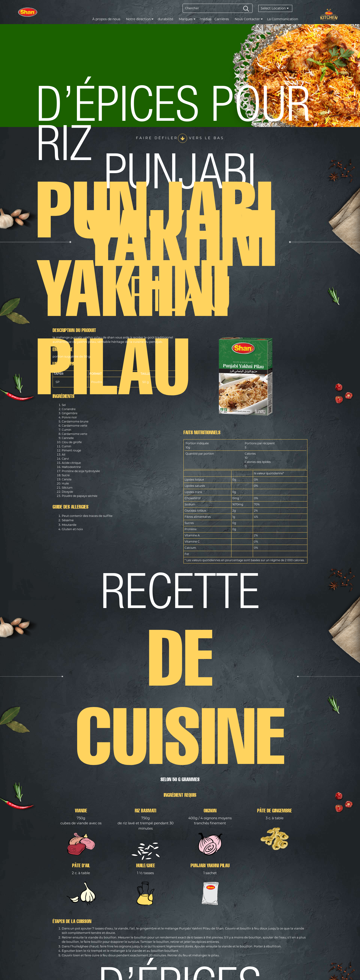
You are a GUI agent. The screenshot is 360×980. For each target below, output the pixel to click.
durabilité (165, 19)
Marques (187, 19)
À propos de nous (106, 19)
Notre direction (140, 19)
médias (206, 19)
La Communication (283, 19)
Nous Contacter (249, 19)
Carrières (222, 19)
